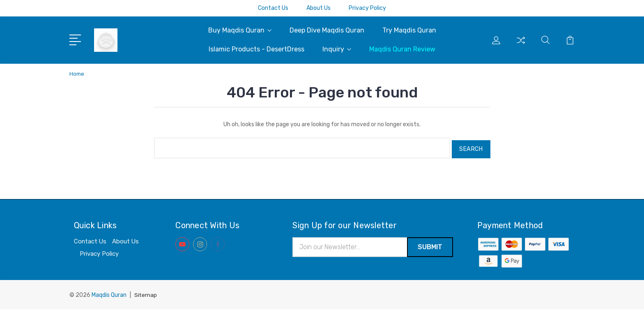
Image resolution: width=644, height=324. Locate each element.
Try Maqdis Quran (409, 30)
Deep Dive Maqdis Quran (327, 30)
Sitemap (146, 310)
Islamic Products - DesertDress (256, 49)
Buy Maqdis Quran (240, 30)
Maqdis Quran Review (402, 49)
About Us (319, 8)
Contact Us (273, 8)
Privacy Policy (367, 8)
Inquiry (337, 49)
